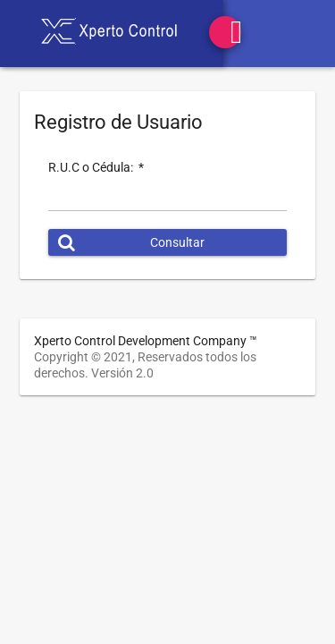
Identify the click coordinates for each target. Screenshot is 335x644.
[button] (167, 242)
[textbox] (167, 202)
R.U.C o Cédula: (96, 167)
